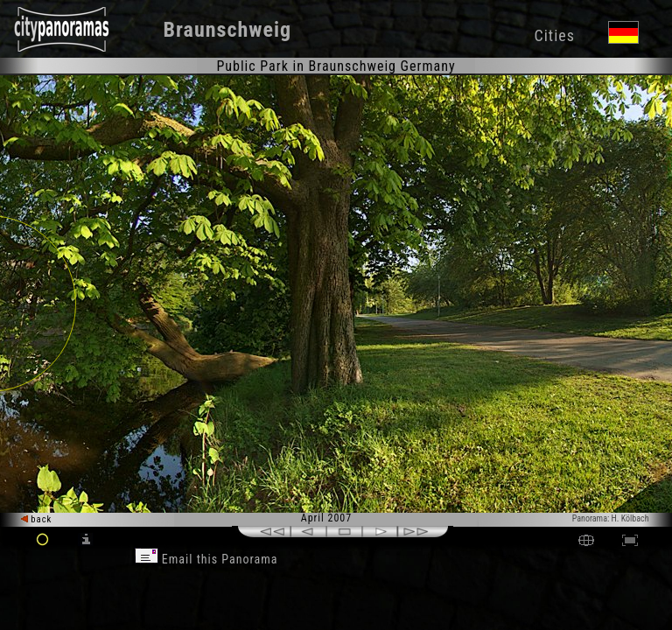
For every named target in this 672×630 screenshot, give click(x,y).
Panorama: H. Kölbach (611, 518)
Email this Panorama (206, 559)
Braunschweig (228, 30)
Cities (554, 35)
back (37, 519)
